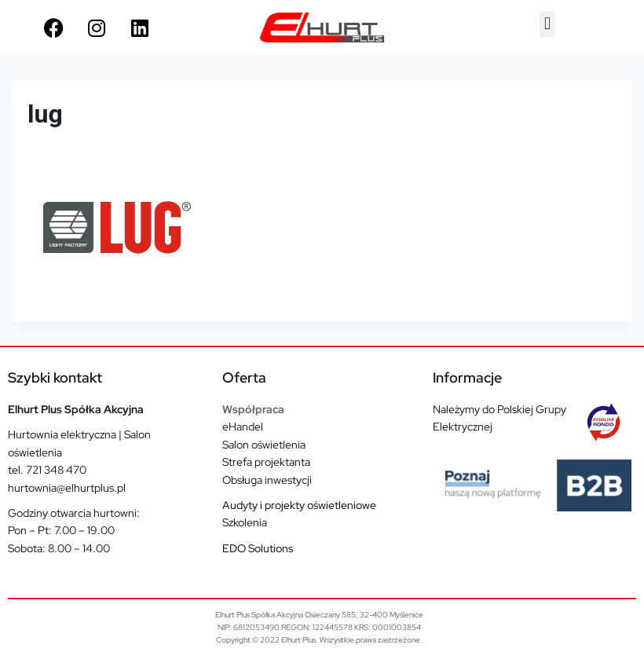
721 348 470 (56, 470)
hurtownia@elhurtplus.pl (67, 488)
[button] (547, 24)
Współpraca (253, 409)
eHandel (243, 427)
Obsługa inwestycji (267, 480)
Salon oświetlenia (264, 445)
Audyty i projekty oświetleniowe (299, 505)
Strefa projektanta (266, 462)
